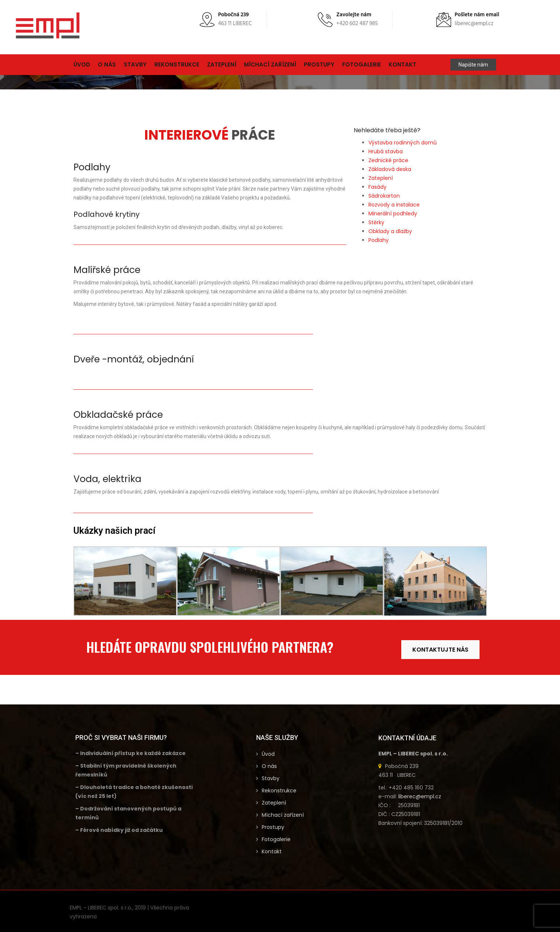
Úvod (82, 64)
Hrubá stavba (386, 151)
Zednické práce (388, 160)
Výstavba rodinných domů (403, 143)
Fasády (377, 187)
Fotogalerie (362, 64)
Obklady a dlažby (390, 231)
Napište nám (473, 65)
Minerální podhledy (393, 214)
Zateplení (222, 64)
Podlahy (379, 240)
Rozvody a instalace (394, 205)
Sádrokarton (384, 196)
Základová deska (390, 169)
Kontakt (403, 64)
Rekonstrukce (177, 64)
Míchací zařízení (270, 64)
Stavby (135, 64)
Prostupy (319, 64)
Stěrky (376, 222)
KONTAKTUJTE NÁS (440, 650)
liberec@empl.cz (420, 796)
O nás (107, 64)
